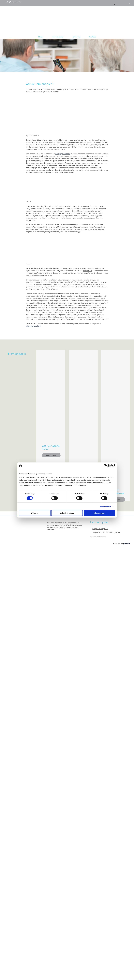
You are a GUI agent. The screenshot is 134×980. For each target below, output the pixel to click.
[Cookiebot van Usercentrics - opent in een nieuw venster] (105, 466)
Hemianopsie (58, 37)
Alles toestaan (99, 513)
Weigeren (35, 513)
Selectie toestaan (67, 513)
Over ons (77, 37)
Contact (92, 37)
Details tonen (105, 506)
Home (41, 37)
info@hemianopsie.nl (14, 2)
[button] (51, 455)
